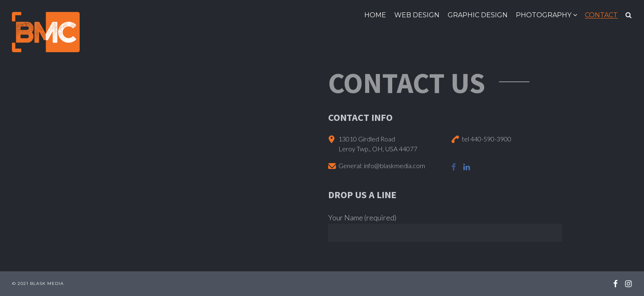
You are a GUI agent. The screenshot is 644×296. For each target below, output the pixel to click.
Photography (544, 15)
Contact (601, 15)
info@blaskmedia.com (394, 165)
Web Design (417, 15)
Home (375, 15)
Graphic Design (478, 15)
